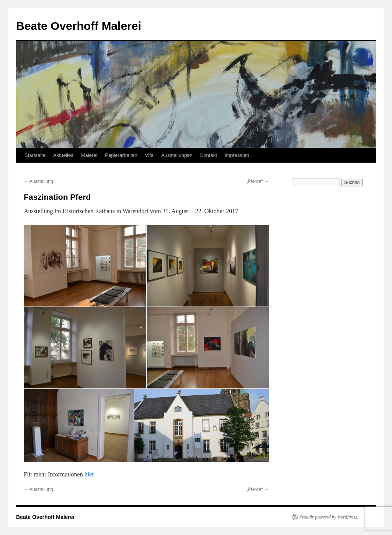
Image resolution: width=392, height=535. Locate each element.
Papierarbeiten (121, 155)
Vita (149, 155)
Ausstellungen (177, 155)
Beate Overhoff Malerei (79, 26)
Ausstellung (38, 181)
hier (89, 474)
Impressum (237, 155)
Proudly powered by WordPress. (329, 517)
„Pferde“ (257, 181)
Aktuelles (63, 155)
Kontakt (209, 155)
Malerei (89, 155)
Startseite (35, 155)
